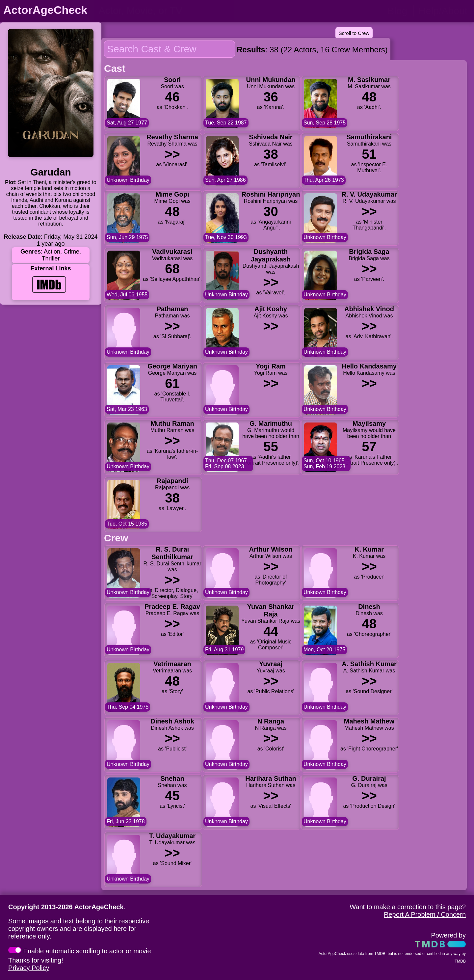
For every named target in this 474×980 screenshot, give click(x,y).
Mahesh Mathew (369, 721)
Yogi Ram (271, 366)
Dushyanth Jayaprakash (271, 255)
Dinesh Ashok (172, 721)
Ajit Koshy (271, 309)
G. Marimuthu (271, 423)
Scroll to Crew (354, 33)
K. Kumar (369, 549)
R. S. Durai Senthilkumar (172, 553)
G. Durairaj (369, 778)
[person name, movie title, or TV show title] (164, 11)
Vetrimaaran (172, 664)
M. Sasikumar (369, 80)
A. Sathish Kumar (369, 664)
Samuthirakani (369, 137)
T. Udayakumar (172, 836)
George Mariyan (172, 366)
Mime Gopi (172, 194)
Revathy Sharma (172, 137)
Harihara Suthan (271, 778)
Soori (172, 80)
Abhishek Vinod (369, 309)
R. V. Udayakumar (369, 194)
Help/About (443, 11)
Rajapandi (172, 481)
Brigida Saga (369, 252)
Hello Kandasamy (369, 366)
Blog (397, 11)
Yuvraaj (271, 664)
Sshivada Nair (271, 137)
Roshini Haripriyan (271, 194)
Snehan (172, 778)
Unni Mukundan (271, 80)
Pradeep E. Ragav (172, 607)
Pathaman (172, 309)
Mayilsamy (369, 423)
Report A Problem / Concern (425, 914)
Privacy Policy (29, 968)
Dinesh (369, 607)
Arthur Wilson (271, 549)
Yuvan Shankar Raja (271, 610)
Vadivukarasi (172, 252)
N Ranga (271, 721)
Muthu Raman (172, 423)
